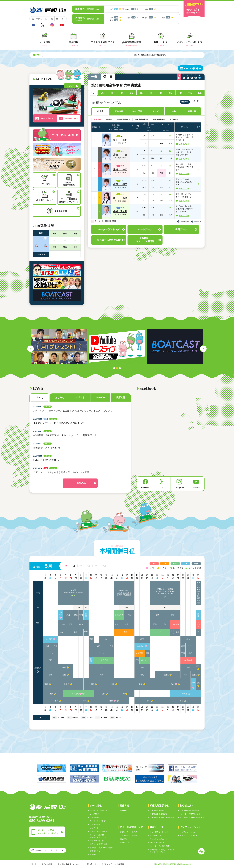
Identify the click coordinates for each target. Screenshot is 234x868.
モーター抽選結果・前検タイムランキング (99, 836)
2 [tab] (117, 368)
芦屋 (91, 639)
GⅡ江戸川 (119, 615)
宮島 (173, 615)
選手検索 (93, 855)
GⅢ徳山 (141, 646)
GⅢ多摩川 (193, 683)
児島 (76, 615)
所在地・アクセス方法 (128, 832)
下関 (51, 694)
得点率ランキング (97, 841)
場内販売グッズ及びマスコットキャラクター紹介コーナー (162, 851)
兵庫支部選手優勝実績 (159, 814)
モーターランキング (98, 821)
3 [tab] (120, 368)
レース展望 (94, 814)
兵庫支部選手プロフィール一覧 (162, 817)
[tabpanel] (59, 346)
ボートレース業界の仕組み (190, 814)
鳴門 (81, 615)
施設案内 (123, 839)
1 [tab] (114, 368)
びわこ (63, 632)
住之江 (166, 675)
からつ (173, 632)
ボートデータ (95, 824)
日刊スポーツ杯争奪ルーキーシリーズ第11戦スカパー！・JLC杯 (165, 591)
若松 (64, 675)
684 (78, 607)
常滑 (157, 615)
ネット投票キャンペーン (159, 832)
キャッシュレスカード (159, 839)
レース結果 (94, 817)
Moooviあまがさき (157, 843)
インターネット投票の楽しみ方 (192, 817)
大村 (172, 684)
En (46, 19)
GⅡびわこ (160, 632)
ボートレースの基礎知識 (190, 810)
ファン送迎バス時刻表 (128, 836)
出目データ (94, 828)
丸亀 (141, 684)
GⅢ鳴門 (61, 614)
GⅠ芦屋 (124, 632)
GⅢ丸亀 (184, 694)
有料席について (126, 843)
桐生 (198, 666)
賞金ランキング (96, 851)
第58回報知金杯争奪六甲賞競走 (73, 591)
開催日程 (123, 810)
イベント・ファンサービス (190, 836)
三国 (55, 646)
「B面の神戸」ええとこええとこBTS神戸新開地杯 (124, 593)
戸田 (68, 615)
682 (86, 607)
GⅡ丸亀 (75, 694)
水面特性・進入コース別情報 (101, 848)
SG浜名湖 (175, 624)
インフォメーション (188, 832)
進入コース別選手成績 (99, 844)
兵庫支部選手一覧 (157, 810)
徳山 (81, 624)
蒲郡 (64, 667)
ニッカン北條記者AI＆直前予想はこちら (168, 55)
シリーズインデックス (99, 810)
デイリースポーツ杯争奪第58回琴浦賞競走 (198, 593)
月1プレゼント (156, 836)
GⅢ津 (86, 615)
